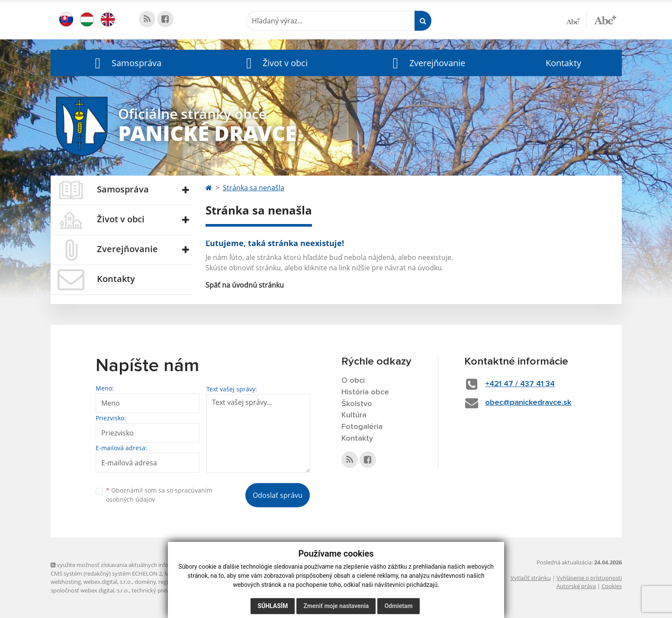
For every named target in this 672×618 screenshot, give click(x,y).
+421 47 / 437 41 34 (520, 384)
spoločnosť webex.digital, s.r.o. (90, 590)
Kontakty (563, 63)
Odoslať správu (278, 495)
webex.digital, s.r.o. (108, 582)
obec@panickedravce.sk (528, 403)
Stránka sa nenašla (254, 188)
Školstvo (357, 404)
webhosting (66, 582)
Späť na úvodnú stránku (245, 285)
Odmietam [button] (398, 606)
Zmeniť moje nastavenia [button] (336, 606)
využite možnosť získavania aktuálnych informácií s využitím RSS (136, 565)
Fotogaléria (362, 427)
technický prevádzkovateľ (164, 590)
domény (145, 582)
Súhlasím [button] (273, 606)
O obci (353, 381)
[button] (126, 63)
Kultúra (354, 415)
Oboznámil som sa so (159, 495)
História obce (365, 392)
